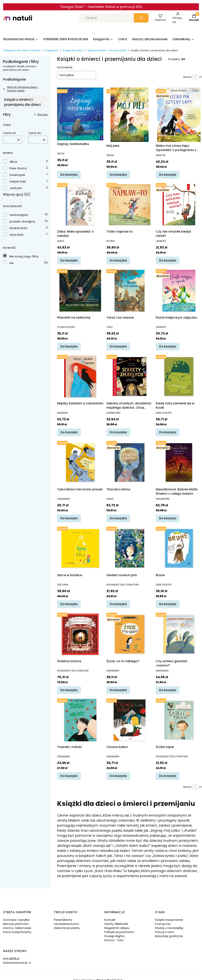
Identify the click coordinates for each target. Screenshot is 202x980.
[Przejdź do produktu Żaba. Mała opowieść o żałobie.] (80, 205)
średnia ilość (18, 228)
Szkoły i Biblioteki (116, 924)
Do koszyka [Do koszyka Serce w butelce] (69, 604)
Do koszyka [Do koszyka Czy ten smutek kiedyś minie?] (168, 260)
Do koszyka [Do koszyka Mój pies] (118, 175)
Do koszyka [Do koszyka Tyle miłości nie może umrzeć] (69, 518)
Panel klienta (63, 920)
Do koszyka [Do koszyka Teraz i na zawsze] (118, 346)
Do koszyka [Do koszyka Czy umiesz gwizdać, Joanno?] (168, 690)
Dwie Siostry (18, 168)
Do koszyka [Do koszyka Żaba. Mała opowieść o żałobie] (69, 260)
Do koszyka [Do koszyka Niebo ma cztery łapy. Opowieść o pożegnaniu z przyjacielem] (168, 175)
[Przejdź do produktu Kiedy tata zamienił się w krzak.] (179, 376)
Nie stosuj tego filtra (24, 256)
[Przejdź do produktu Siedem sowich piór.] (130, 548)
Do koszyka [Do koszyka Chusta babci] (118, 776)
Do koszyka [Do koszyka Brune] (168, 604)
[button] (141, 18)
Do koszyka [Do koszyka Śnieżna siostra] (69, 690)
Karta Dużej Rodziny (17, 932)
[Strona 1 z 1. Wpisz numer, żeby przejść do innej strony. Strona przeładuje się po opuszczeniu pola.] (195, 77)
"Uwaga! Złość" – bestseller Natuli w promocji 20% (101, 7)
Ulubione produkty (67, 928)
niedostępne (19, 215)
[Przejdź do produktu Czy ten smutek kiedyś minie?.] (179, 205)
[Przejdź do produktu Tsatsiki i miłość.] (80, 720)
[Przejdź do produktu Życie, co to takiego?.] (130, 634)
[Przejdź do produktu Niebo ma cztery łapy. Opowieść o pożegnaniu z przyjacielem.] (179, 115)
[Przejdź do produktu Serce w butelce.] (80, 548)
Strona (187, 77)
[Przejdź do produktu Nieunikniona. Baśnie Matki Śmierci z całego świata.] (179, 462)
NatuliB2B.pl (11, 959)
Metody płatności (16, 924)
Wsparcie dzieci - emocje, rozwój (107, 50)
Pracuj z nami (165, 932)
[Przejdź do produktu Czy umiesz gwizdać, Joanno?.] (179, 634)
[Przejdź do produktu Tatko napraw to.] (130, 205)
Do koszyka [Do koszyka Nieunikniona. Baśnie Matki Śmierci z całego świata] (168, 518)
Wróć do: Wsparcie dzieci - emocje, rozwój (21, 89)
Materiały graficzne (169, 936)
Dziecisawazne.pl (16, 963)
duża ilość (17, 235)
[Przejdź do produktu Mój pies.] (130, 115)
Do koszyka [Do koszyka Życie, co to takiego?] (118, 690)
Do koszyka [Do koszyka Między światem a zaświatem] (69, 432)
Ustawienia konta (66, 924)
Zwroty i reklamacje (17, 928)
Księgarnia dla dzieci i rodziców (22, 50)
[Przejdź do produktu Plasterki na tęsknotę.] (80, 291)
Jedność (16, 188)
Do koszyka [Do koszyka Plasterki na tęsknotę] (69, 346)
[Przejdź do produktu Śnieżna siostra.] (80, 634)
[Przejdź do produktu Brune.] (179, 548)
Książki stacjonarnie (169, 920)
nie (11, 263)
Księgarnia (52, 50)
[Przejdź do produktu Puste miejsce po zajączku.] (179, 291)
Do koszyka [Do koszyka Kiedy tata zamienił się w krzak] (168, 432)
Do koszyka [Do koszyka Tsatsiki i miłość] (69, 776)
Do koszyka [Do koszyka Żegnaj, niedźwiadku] (69, 175)
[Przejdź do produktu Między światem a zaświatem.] (80, 376)
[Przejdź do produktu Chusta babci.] (130, 720)
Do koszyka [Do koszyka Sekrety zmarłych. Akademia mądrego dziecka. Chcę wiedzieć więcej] (118, 432)
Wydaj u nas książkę (169, 928)
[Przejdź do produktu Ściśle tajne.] (179, 720)
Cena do (35, 133)
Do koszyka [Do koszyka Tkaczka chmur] (118, 518)
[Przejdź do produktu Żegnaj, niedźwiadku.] (80, 114)
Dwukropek (17, 175)
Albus (13, 162)
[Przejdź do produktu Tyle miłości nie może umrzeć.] (80, 462)
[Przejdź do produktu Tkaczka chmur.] (130, 462)
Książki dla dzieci (73, 50)
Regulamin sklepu (117, 928)
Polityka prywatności (119, 932)
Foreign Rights (114, 936)
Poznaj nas (163, 924)
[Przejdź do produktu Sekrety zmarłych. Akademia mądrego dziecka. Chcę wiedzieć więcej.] (130, 376)
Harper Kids (18, 181)
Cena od (9, 133)
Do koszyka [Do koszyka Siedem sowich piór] (118, 604)
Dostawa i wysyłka (16, 920)
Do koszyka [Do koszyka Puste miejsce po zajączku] (168, 346)
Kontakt (110, 920)
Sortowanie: (65, 67)
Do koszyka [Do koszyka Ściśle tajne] (168, 776)
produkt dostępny (22, 221)
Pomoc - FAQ (114, 940)
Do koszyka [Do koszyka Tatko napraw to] (118, 260)
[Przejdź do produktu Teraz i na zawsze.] (130, 291)
